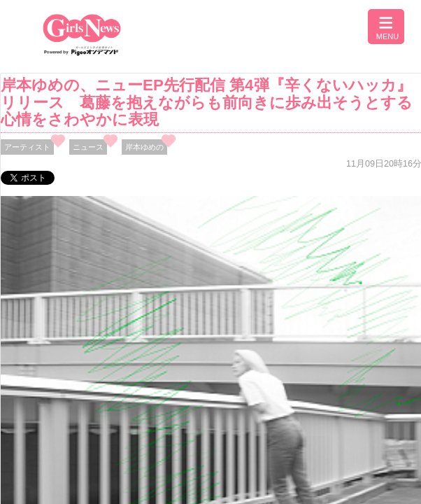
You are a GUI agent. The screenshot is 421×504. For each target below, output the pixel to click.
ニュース (88, 147)
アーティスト (27, 147)
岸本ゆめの (144, 147)
